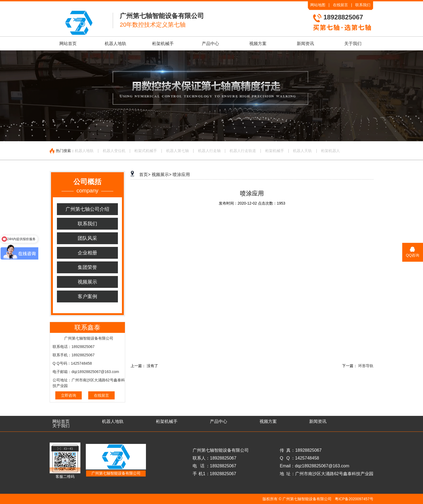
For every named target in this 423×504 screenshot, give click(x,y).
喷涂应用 (181, 175)
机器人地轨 (115, 44)
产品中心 (210, 44)
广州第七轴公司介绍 (87, 209)
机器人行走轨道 (243, 151)
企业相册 (87, 253)
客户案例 (87, 296)
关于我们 (353, 44)
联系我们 (363, 5)
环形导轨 (366, 366)
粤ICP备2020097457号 (354, 499)
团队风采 (87, 238)
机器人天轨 (302, 151)
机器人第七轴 (178, 151)
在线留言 (340, 5)
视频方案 (258, 44)
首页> (145, 175)
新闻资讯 (305, 44)
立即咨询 (69, 395)
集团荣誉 (87, 267)
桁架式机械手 (146, 151)
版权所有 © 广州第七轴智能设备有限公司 (297, 499)
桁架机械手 (163, 44)
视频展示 (87, 282)
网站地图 (318, 5)
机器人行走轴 (209, 151)
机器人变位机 (114, 151)
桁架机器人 (330, 151)
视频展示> (161, 175)
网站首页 (68, 44)
